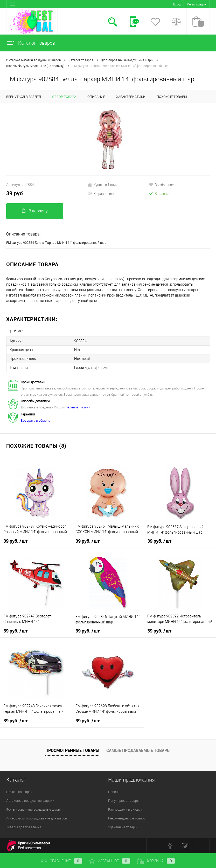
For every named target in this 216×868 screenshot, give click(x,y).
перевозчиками (78, 407)
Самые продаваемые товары (138, 750)
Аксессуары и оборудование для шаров (37, 818)
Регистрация (197, 4)
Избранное (110, 861)
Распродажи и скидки (125, 809)
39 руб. (15, 193)
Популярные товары (124, 800)
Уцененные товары (123, 827)
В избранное (161, 185)
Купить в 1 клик (103, 185)
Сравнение (62, 861)
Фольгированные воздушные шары (33, 809)
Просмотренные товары (72, 750)
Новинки (115, 792)
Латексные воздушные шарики (30, 800)
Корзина (156, 861)
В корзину (35, 211)
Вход (177, 4)
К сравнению (101, 193)
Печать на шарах (19, 792)
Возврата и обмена (36, 420)
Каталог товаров (31, 43)
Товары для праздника (24, 827)
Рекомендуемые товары (127, 818)
